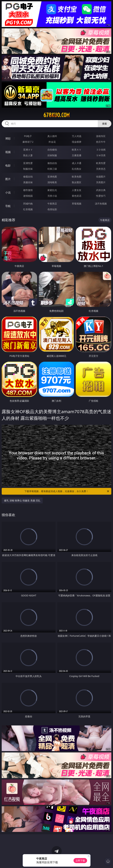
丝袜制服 (52, 155)
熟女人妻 (28, 155)
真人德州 (52, 136)
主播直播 (77, 155)
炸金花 (52, 142)
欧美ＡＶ (77, 150)
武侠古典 (101, 190)
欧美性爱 (101, 163)
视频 (8, 152)
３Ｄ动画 (101, 150)
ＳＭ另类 (101, 155)
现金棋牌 (77, 142)
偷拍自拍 (52, 163)
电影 (8, 166)
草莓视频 (77, 204)
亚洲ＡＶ (28, 150)
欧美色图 (77, 177)
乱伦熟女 (77, 169)
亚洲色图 (52, 177)
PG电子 (28, 136)
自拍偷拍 (52, 150)
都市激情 (28, 190)
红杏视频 (28, 209)
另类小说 (52, 196)
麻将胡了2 (28, 142)
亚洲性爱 (28, 163)
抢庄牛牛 (101, 142)
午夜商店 (52, 204)
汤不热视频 (101, 204)
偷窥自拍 (28, 177)
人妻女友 (77, 190)
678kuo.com (56, 115)
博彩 (8, 139)
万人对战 (77, 136)
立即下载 (80, 860)
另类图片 (101, 182)
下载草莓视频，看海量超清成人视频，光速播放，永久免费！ (67, 491)
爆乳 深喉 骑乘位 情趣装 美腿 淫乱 (22, 500)
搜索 (105, 124)
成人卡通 (77, 163)
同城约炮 (28, 204)
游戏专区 (101, 136)
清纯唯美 (52, 182)
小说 (8, 192)
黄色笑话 (77, 196)
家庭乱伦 (52, 190)
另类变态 (101, 169)
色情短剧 (52, 209)
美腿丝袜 (28, 182)
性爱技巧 (101, 196)
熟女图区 (77, 182)
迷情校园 (28, 196)
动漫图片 (101, 177)
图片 (8, 179)
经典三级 (52, 169)
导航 (8, 206)
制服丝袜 (28, 169)
